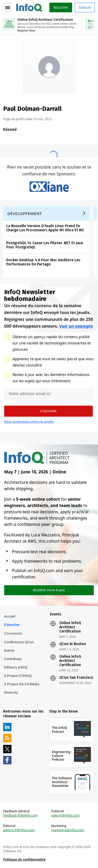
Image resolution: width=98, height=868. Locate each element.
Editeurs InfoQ (16, 667)
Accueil (10, 616)
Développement (25, 213)
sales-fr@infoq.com (65, 815)
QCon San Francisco (76, 678)
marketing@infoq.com (68, 830)
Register (61, 7)
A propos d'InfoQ (18, 676)
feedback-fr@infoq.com (20, 815)
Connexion (14, 633)
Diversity (11, 692)
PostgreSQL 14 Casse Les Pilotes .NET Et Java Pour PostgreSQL (45, 245)
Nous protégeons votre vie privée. (29, 422)
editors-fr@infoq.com (19, 830)
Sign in (85, 7)
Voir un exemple (76, 326)
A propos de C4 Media (22, 684)
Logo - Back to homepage (29, 7)
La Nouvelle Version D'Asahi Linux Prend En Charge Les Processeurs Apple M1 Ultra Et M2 (45, 228)
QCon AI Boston (73, 644)
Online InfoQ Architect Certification (70, 627)
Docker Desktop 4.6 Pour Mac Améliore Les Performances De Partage (43, 262)
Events (9, 650)
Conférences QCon (19, 642)
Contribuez (13, 659)
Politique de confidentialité (24, 859)
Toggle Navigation (8, 8)
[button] (48, 411)
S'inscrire (12, 625)
